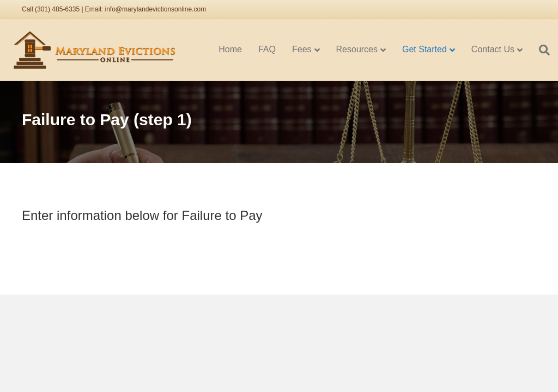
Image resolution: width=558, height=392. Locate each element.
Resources (357, 49)
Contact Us (493, 49)
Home (230, 49)
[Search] (540, 50)
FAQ (267, 49)
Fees (302, 49)
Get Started (424, 49)
